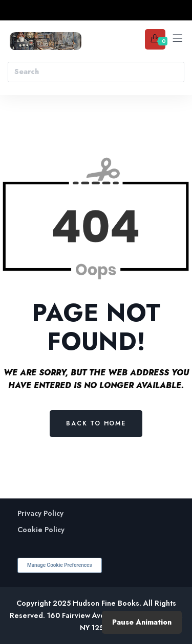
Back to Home (96, 423)
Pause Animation (142, 622)
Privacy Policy (40, 514)
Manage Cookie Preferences (60, 565)
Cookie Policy (41, 530)
